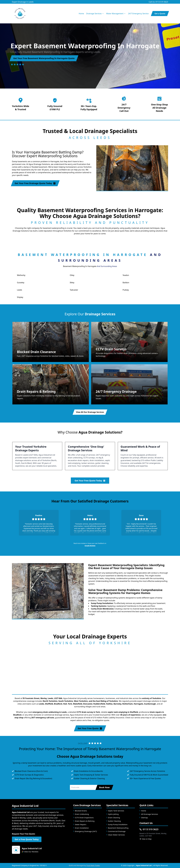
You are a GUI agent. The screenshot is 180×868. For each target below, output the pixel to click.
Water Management (116, 14)
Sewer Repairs (81, 824)
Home (81, 14)
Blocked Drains (81, 811)
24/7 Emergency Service (138, 14)
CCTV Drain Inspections (84, 818)
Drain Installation (82, 828)
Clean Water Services (116, 835)
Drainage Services (95, 14)
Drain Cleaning (114, 818)
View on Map (145, 839)
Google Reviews (90, 546)
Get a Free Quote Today (27, 839)
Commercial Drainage (117, 831)
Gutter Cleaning (114, 821)
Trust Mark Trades (93, 865)
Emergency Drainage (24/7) (86, 831)
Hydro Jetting (113, 814)
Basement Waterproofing (118, 828)
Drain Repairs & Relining (85, 821)
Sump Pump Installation (118, 824)
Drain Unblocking (82, 814)
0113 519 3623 (149, 829)
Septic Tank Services (116, 811)
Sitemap (144, 818)
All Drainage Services (150, 814)
